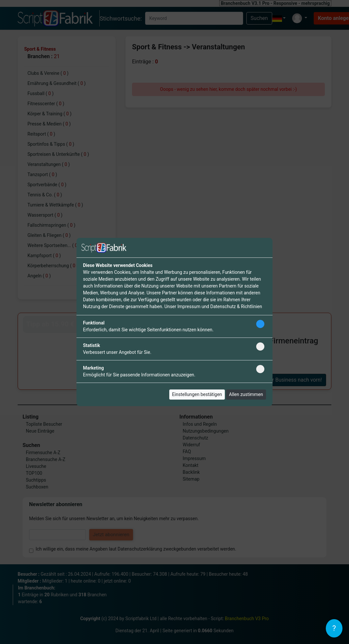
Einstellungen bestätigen (197, 394)
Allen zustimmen (246, 394)
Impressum (189, 306)
